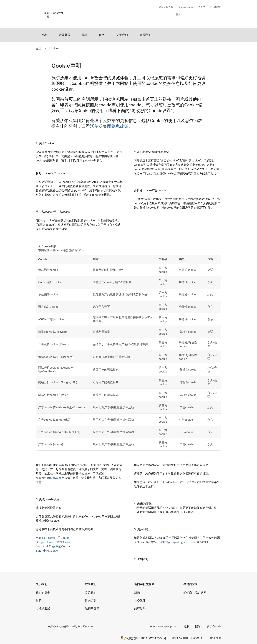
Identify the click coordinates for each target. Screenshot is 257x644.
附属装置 (65, 35)
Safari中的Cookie (47, 551)
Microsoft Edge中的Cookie (53, 546)
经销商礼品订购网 (195, 593)
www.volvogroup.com (164, 626)
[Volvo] (38, 14)
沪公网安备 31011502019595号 (143, 638)
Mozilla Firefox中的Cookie (53, 538)
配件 (85, 35)
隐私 (198, 626)
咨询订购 (91, 601)
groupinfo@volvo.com (50, 478)
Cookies (54, 48)
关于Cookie (214, 626)
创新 (39, 601)
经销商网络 (216, 7)
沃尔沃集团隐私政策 (109, 126)
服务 (102, 35)
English (202, 6)
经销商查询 (92, 608)
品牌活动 (140, 608)
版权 (187, 626)
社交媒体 (140, 601)
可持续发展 (43, 608)
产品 (44, 35)
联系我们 (145, 35)
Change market (186, 7)
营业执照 (216, 638)
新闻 (137, 593)
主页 (39, 48)
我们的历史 (43, 593)
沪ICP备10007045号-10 (188, 638)
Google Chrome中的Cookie (53, 542)
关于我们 (122, 35)
